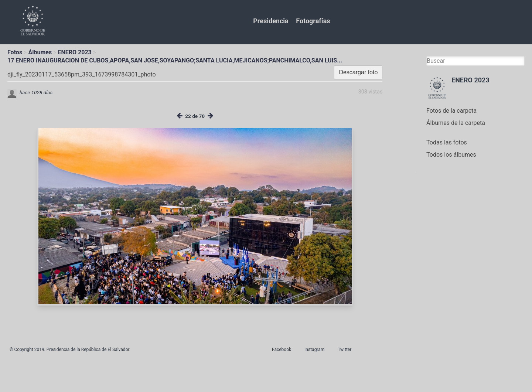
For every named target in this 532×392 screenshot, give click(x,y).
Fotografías (313, 21)
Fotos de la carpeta (451, 111)
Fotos (15, 52)
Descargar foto (358, 72)
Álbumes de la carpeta (456, 123)
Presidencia (271, 21)
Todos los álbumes (451, 155)
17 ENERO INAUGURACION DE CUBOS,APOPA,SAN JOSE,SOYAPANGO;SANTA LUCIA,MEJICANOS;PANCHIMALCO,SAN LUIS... (175, 60)
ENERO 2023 (75, 52)
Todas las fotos (447, 142)
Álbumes (40, 52)
